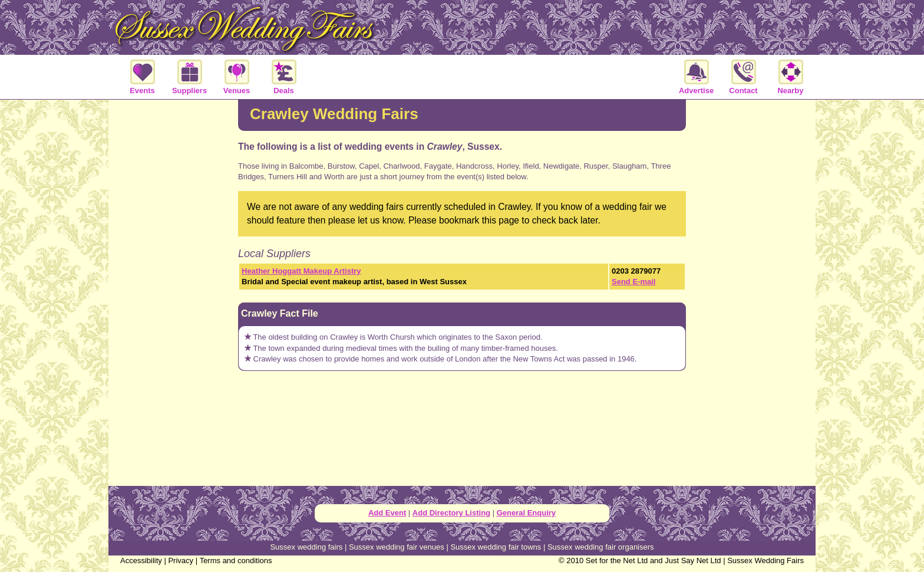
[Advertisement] (173, 291)
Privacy (181, 561)
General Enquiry (526, 513)
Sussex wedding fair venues (397, 547)
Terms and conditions (236, 561)
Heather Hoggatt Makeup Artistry (301, 271)
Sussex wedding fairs (306, 547)
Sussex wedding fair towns (496, 547)
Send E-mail (633, 282)
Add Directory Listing (451, 513)
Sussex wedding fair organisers (601, 547)
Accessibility (141, 561)
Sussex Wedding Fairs (765, 561)
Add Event (387, 513)
